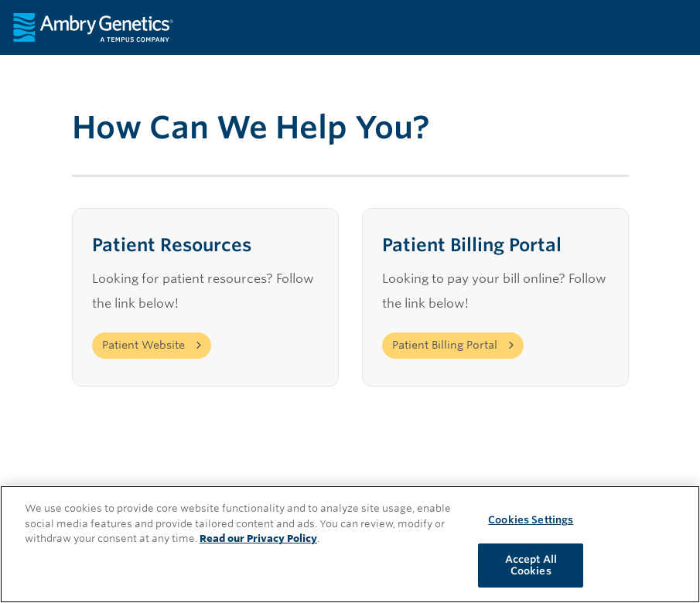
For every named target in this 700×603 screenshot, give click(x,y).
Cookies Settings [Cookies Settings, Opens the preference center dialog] (531, 520)
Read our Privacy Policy (258, 538)
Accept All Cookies (531, 566)
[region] (350, 544)
